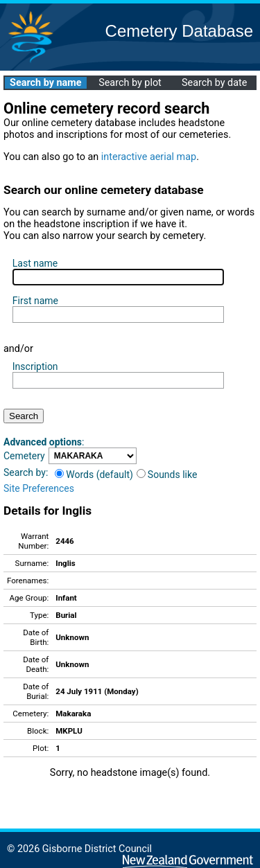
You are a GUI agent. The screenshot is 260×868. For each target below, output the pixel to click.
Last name (35, 263)
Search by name (45, 83)
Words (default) (94, 475)
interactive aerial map (149, 157)
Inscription (35, 366)
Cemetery (24, 456)
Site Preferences (39, 488)
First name (35, 301)
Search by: (26, 472)
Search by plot (130, 83)
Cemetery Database (179, 31)
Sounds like (167, 475)
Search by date (214, 83)
